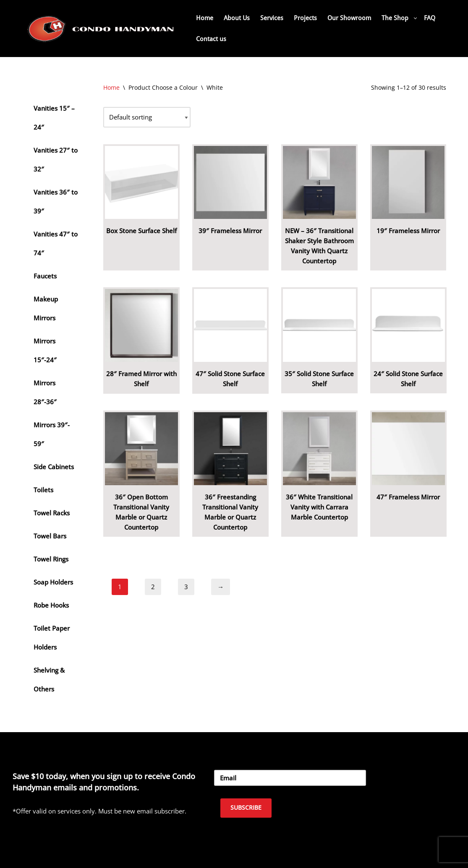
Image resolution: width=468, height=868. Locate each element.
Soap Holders (53, 582)
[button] (415, 18)
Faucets (45, 276)
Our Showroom (349, 18)
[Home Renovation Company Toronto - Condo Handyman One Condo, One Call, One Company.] (101, 28)
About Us (237, 18)
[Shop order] (147, 117)
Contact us (211, 39)
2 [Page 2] (153, 587)
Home (205, 18)
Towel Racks (52, 513)
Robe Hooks (51, 605)
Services (272, 18)
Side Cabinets (54, 467)
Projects (305, 18)
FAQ (430, 18)
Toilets (43, 490)
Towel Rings (51, 559)
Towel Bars (50, 536)
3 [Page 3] (186, 587)
